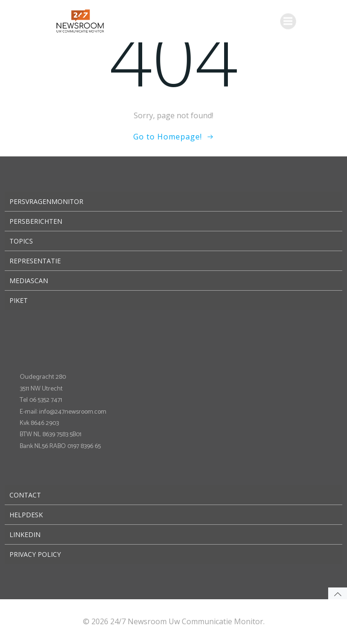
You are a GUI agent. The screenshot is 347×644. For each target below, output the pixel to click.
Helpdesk (26, 515)
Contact (25, 495)
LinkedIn (25, 534)
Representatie (35, 261)
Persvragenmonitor (46, 201)
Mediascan (29, 281)
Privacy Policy (35, 554)
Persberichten (36, 221)
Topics (21, 241)
